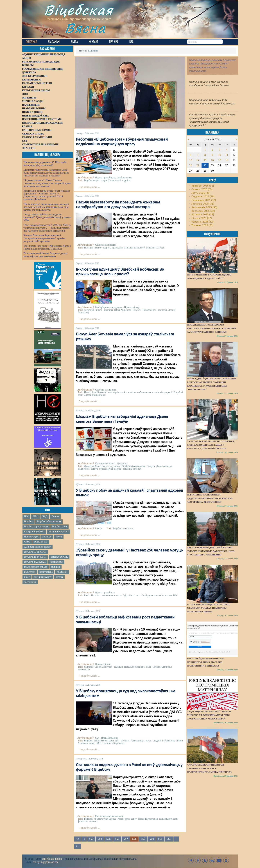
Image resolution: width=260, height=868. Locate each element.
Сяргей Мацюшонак (95, 395)
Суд (97, 738)
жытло (98, 248)
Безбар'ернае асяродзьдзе (109, 307)
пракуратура (46, 572)
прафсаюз (62, 572)
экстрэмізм (30, 582)
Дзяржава (122, 464)
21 (198, 165)
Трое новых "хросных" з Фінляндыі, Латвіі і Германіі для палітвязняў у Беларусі (47, 247)
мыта (119, 596)
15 (205, 160)
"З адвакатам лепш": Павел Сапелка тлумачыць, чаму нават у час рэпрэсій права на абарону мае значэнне (47, 183)
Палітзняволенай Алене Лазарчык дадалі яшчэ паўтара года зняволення (45, 255)
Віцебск (29, 522)
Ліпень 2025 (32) (202, 218)
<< (78, 839)
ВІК (175, 596)
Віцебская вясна (52, 859)
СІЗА (27, 542)
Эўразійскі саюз (131, 596)
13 (191, 160)
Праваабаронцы (110, 738)
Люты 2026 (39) (201, 193)
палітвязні (30, 572)
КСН (148, 667)
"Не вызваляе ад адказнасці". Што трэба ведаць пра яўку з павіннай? (45, 164)
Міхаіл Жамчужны (59, 532)
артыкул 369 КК (59, 557)
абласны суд (41, 542)
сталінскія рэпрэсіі (162, 392)
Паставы (96, 596)
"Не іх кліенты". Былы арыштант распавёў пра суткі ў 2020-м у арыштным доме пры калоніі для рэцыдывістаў (46, 207)
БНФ (35, 516)
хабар (92, 743)
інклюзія (162, 310)
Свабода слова (124, 178)
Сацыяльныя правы (106, 245)
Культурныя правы (105, 464)
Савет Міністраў (103, 667)
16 (212, 160)
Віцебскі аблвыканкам (49, 522)
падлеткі (89, 667)
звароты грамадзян (113, 248)
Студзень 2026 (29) (203, 197)
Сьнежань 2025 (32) (204, 200)
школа (99, 310)
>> (78, 846)
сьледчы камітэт (43, 577)
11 (227, 155)
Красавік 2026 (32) (203, 186)
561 (160, 839)
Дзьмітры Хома (92, 466)
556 (117, 839)
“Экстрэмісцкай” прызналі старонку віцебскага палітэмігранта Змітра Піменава (209, 768)
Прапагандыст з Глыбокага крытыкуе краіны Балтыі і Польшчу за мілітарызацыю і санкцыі (212, 328)
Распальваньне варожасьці (109, 816)
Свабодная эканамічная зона (157, 596)
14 (198, 160)
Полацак (47, 537)
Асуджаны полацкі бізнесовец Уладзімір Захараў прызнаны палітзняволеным (208, 608)
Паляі (87, 392)
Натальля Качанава (134, 667)
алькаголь (128, 529)
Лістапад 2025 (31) (203, 204)
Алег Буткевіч (99, 392)
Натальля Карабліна (113, 743)
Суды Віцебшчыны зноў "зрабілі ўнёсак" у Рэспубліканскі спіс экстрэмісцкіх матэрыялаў (209, 715)
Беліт (87, 596)
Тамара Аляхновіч (162, 667)
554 (100, 839)
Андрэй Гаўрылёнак (164, 741)
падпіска (127, 180)
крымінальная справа (36, 567)
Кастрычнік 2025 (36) (204, 207)
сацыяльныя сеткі (169, 819)
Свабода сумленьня (106, 390)
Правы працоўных (105, 178)
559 (143, 839)
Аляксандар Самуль (141, 741)
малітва (132, 392)
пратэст (93, 821)
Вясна (85, 28)
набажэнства (144, 392)
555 (108, 839)
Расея (59, 537)
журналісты (56, 562)
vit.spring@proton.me (46, 862)
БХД (45, 516)
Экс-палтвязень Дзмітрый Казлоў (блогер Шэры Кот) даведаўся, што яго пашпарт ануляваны (211, 551)
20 (191, 165)
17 (220, 160)
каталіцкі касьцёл (117, 392)
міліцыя (56, 567)
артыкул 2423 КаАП (35, 562)
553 (91, 839)
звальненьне (108, 596)
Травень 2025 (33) (202, 225)
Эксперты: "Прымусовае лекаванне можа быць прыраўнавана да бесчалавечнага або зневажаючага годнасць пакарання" (46, 173)
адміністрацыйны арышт (38, 547)
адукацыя (89, 310)
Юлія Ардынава (123, 310)
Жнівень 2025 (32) (203, 215)
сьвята (94, 469)
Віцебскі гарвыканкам (36, 527)
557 (126, 839)
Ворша (55, 516)
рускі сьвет (131, 819)
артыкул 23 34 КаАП (35, 557)
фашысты (83, 821)
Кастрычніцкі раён (34, 532)
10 (220, 155)
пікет (27, 577)
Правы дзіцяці (132, 307)
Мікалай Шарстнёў (135, 248)
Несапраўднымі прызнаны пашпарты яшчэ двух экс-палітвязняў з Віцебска (205, 662)
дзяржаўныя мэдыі (111, 180)
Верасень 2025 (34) (203, 211)
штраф (59, 577)
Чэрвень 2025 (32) (203, 222)
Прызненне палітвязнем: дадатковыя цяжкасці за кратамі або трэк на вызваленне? (210, 498)
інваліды (108, 310)
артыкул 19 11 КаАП (35, 552)
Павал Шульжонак (148, 819)
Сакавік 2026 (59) (202, 189)
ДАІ (117, 741)
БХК (99, 743)
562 (169, 839)
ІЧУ (26, 516)
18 (227, 160)
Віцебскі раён (59, 527)
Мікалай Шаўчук (155, 248)
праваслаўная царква (110, 469)
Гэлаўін (151, 466)
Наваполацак (31, 537)
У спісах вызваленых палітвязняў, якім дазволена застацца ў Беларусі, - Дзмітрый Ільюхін (211, 445)
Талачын (118, 667)
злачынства (84, 669)
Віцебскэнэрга (92, 180)
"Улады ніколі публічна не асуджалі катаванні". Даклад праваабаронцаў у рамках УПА (48, 217)
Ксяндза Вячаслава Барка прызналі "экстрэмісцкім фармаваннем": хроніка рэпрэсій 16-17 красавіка (44, 238)
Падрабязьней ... (89, 187)
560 (152, 839)
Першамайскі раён (104, 741)
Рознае (99, 529)
